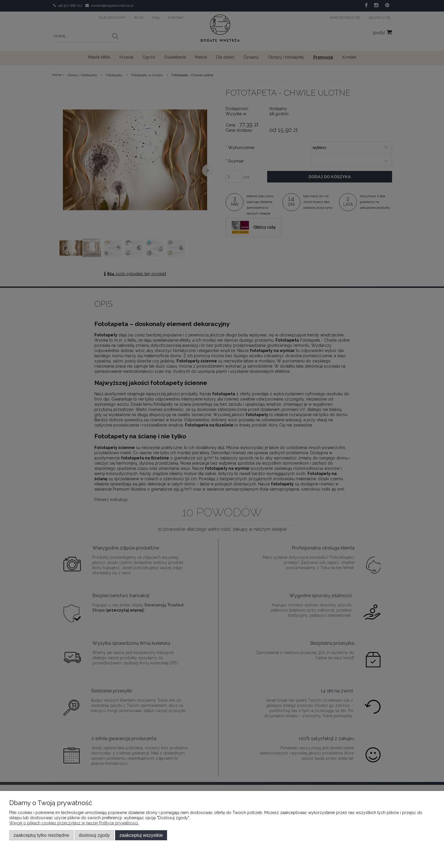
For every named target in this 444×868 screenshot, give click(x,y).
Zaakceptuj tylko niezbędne (41, 835)
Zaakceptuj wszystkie (141, 835)
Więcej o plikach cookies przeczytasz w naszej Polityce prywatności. (74, 823)
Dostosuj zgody (94, 835)
